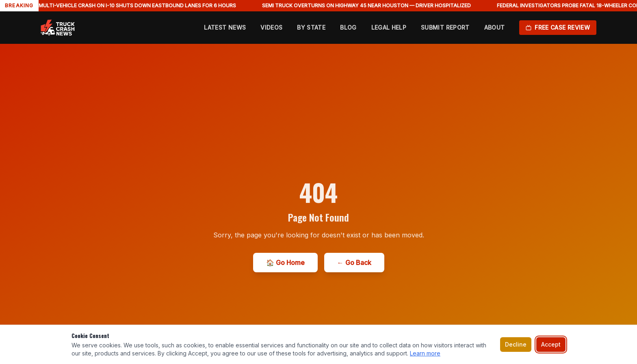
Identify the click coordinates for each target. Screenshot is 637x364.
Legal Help (389, 27)
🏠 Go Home (285, 263)
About (495, 27)
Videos (271, 27)
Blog (348, 27)
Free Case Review (558, 27)
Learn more (425, 353)
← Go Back (354, 263)
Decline (516, 344)
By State (311, 27)
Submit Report (445, 27)
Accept (551, 344)
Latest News (225, 27)
